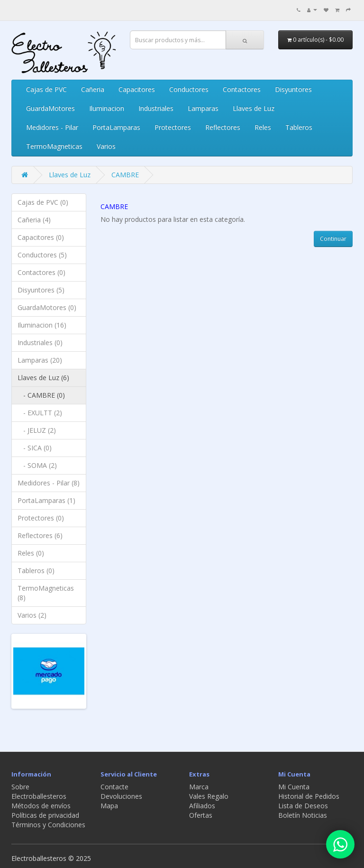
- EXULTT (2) (40, 413)
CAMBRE (125, 175)
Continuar (333, 239)
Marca (199, 787)
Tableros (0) (36, 571)
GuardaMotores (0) (47, 307)
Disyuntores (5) (41, 290)
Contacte (114, 787)
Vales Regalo (209, 796)
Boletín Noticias (303, 815)
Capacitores (137, 89)
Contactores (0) (41, 272)
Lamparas (203, 108)
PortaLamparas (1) (46, 500)
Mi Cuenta (294, 787)
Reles (263, 127)
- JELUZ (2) (37, 430)
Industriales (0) (40, 343)
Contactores (242, 89)
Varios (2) (32, 615)
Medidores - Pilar (52, 127)
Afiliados (202, 806)
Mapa (109, 806)
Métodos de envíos (41, 806)
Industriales (156, 108)
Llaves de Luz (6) (43, 378)
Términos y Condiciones (48, 825)
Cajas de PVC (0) (43, 202)
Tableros (299, 127)
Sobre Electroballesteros (39, 791)
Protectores (173, 127)
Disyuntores (293, 89)
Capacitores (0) (41, 237)
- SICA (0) (35, 448)
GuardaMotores (50, 108)
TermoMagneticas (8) (46, 593)
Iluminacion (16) (42, 325)
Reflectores (223, 127)
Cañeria (93, 89)
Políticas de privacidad (45, 815)
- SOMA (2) (37, 465)
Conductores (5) (42, 255)
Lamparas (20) (40, 360)
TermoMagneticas (54, 146)
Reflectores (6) (40, 535)
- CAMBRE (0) (41, 395)
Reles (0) (31, 553)
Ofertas (201, 815)
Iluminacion (107, 108)
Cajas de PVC (46, 89)
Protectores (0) (41, 518)
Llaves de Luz (254, 108)
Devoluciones (121, 796)
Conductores (189, 89)
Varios (106, 146)
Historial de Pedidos (309, 796)
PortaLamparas (116, 127)
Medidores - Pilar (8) (49, 483)
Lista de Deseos (303, 806)
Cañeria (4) (34, 220)
